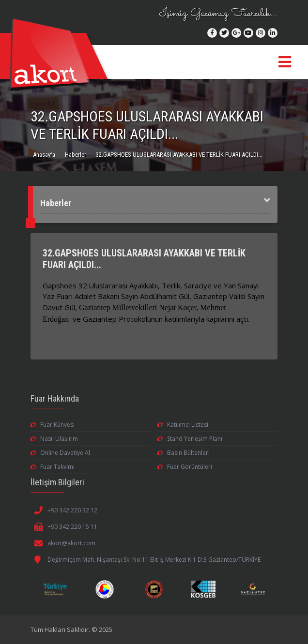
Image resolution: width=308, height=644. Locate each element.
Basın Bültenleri (184, 453)
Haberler (76, 155)
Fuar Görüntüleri (185, 467)
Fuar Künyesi (53, 425)
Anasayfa (44, 155)
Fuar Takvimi (53, 467)
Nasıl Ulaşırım (54, 439)
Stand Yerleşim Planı (190, 439)
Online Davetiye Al (60, 453)
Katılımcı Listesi (183, 425)
